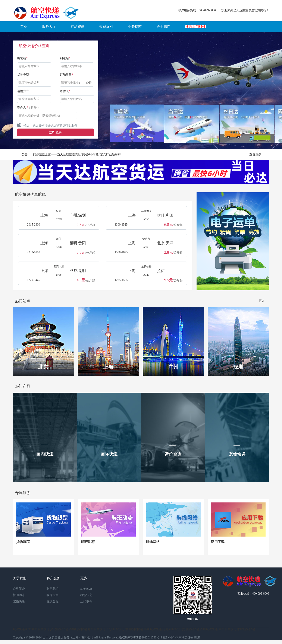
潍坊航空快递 (78, 629)
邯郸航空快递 (246, 629)
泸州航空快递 (209, 629)
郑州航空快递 (97, 629)
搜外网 (167, 637)
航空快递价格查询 (34, 46)
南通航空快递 (153, 629)
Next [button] (261, 91)
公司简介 (19, 589)
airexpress (86, 589)
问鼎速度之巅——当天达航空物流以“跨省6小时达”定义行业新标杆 (77, 154)
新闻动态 (19, 595)
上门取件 (86, 601)
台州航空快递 (228, 629)
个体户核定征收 (183, 637)
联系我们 (53, 589)
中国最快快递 (134, 629)
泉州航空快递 (41, 629)
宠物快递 (19, 601)
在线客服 (53, 601)
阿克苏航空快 (171, 629)
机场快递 (86, 595)
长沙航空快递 (115, 629)
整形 (197, 637)
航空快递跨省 (22, 629)
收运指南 (53, 595)
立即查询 (56, 132)
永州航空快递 (190, 629)
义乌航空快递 (59, 629)
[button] (24, 27)
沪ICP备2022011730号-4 (146, 637)
